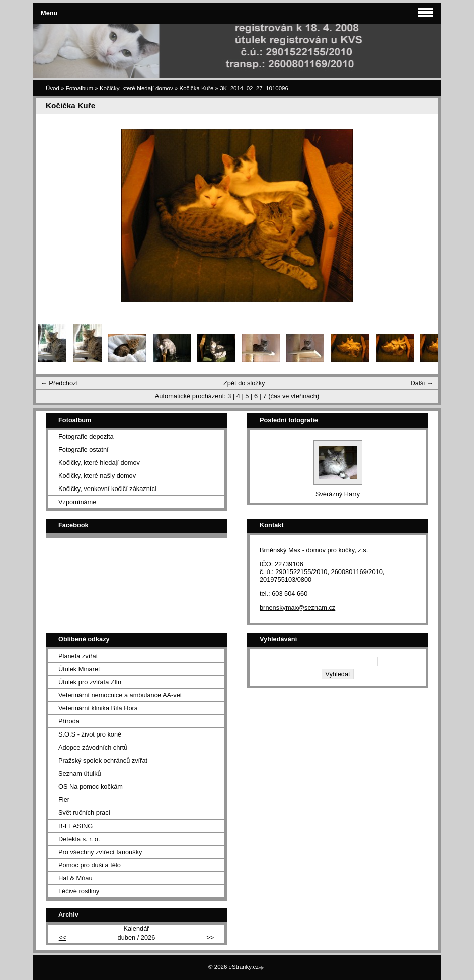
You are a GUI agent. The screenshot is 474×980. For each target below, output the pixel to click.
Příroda (69, 721)
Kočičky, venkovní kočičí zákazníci (107, 489)
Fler (64, 800)
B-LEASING (75, 826)
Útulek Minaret (79, 669)
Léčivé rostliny (79, 891)
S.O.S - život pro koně (90, 734)
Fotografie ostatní (84, 450)
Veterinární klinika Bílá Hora (98, 708)
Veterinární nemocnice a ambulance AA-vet (120, 695)
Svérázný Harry (338, 494)
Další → (422, 383)
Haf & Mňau (75, 878)
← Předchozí (59, 383)
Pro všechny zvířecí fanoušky (100, 852)
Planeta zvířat (78, 656)
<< (63, 937)
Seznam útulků (80, 773)
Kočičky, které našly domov (97, 476)
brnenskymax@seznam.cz (297, 607)
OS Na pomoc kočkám (91, 787)
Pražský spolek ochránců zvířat (103, 760)
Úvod (53, 88)
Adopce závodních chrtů (93, 747)
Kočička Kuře (196, 88)
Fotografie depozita (86, 436)
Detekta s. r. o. (79, 839)
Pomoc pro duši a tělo (90, 865)
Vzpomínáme (77, 502)
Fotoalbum (80, 88)
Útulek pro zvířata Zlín (90, 682)
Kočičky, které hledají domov (136, 88)
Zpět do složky (244, 383)
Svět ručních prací (84, 813)
